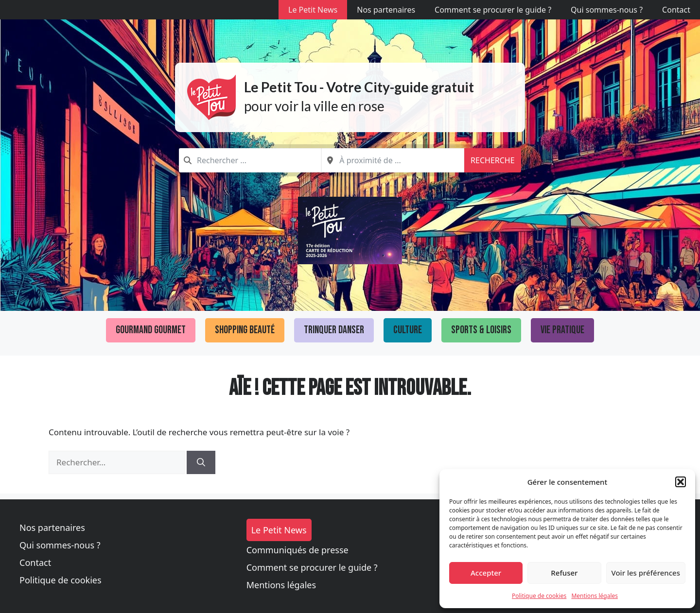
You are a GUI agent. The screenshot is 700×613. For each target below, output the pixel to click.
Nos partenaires (386, 10)
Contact (676, 10)
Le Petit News (313, 10)
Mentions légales (595, 596)
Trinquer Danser (334, 330)
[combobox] (250, 160)
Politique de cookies (539, 596)
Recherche (493, 160)
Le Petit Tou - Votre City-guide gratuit (359, 87)
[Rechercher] (201, 462)
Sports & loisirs (481, 330)
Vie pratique (562, 330)
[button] (681, 482)
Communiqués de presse (297, 550)
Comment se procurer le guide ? (493, 10)
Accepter (486, 573)
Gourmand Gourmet (151, 330)
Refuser (564, 573)
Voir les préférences (646, 573)
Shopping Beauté (245, 330)
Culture (408, 330)
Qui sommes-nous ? (607, 10)
